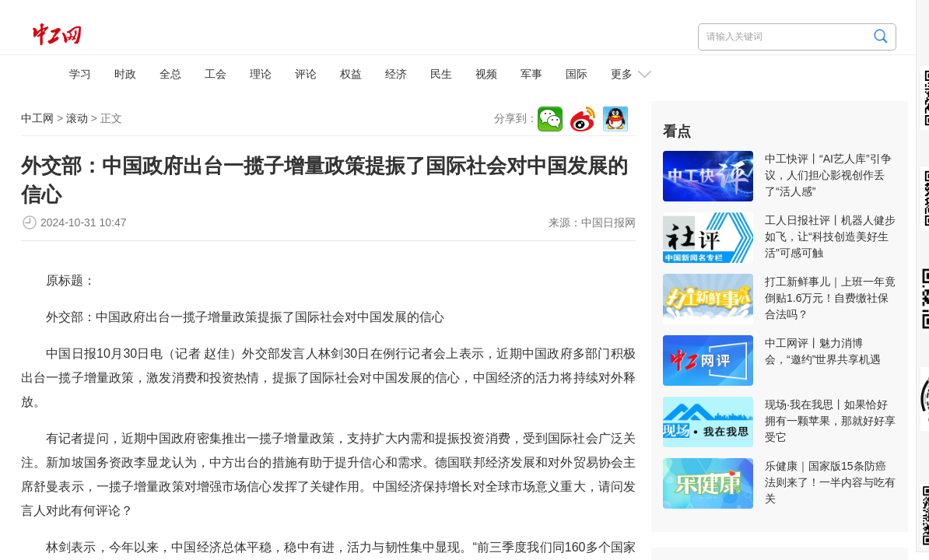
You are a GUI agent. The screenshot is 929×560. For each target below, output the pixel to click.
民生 (441, 74)
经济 (396, 74)
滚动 (77, 118)
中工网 (37, 118)
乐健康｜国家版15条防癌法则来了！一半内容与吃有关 (830, 482)
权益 (351, 74)
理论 (261, 74)
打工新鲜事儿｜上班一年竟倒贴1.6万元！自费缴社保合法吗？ (830, 298)
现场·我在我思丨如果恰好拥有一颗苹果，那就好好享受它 (830, 421)
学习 (80, 74)
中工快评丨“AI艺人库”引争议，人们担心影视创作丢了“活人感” (828, 175)
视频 (486, 74)
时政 (125, 74)
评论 (306, 74)
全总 (170, 74)
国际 (577, 74)
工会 (216, 74)
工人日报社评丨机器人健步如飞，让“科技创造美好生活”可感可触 (830, 236)
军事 (531, 74)
